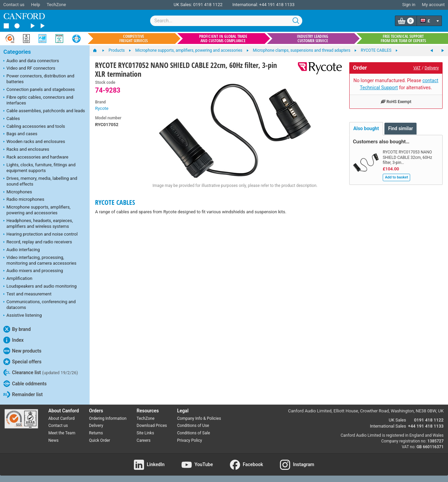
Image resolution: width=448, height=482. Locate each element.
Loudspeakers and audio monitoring (40, 287)
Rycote (102, 108)
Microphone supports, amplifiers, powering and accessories (37, 210)
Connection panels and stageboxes (39, 90)
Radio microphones (24, 200)
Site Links (145, 433)
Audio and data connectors (31, 61)
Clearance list (41, 372)
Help (36, 5)
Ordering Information (108, 418)
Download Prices (152, 426)
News (53, 440)
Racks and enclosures (26, 150)
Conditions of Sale (194, 433)
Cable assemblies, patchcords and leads (44, 111)
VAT (417, 68)
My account (433, 5)
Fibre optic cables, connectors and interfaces (38, 100)
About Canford (62, 418)
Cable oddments (25, 384)
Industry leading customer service (313, 39)
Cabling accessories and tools (34, 127)
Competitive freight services (134, 39)
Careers (144, 440)
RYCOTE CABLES (115, 202)
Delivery (432, 68)
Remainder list (23, 394)
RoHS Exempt (396, 101)
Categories (17, 52)
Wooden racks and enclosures (34, 142)
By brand (17, 329)
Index (14, 340)
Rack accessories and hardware (36, 158)
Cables (12, 119)
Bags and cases (20, 134)
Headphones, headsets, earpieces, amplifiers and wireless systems (38, 223)
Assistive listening (23, 316)
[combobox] (226, 21)
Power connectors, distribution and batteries (39, 79)
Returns (96, 433)
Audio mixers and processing (33, 271)
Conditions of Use (193, 426)
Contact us (14, 5)
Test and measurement (27, 294)
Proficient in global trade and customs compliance (223, 39)
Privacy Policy (190, 440)
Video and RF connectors (29, 69)
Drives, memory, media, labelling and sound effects (40, 181)
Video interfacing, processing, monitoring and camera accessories (40, 260)
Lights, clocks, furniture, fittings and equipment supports (39, 168)
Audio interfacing (22, 250)
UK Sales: (183, 5)
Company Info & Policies (199, 418)
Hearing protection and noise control (41, 235)
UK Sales (397, 420)
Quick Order (99, 440)
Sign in (409, 5)
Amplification (18, 279)
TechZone (56, 5)
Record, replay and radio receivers (38, 242)
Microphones (18, 192)
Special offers (22, 362)
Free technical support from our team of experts (403, 39)
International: (245, 5)
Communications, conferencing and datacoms (40, 305)
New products (22, 351)
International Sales (388, 426)
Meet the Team (62, 433)
